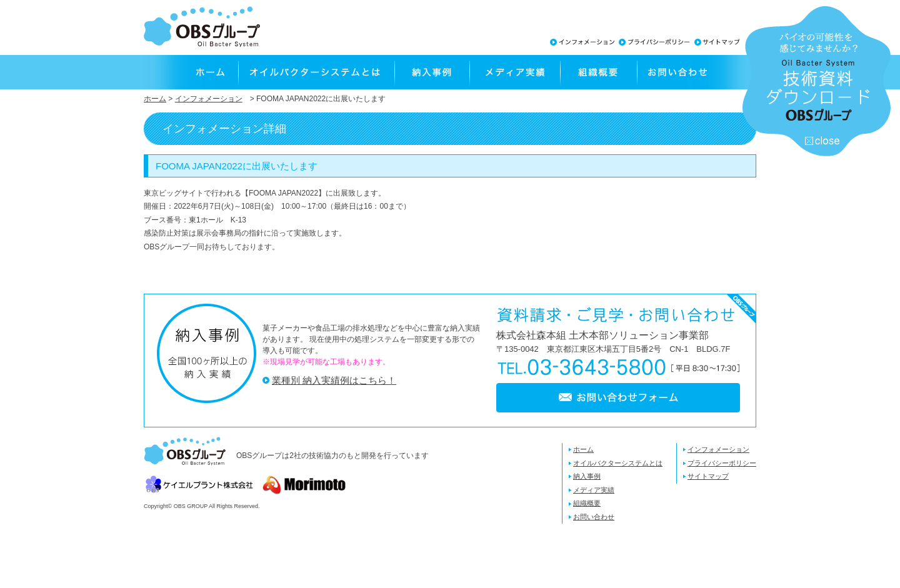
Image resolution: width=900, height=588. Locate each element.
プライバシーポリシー (722, 463)
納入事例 (431, 72)
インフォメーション (209, 99)
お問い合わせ (696, 72)
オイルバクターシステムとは (316, 72)
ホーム (191, 72)
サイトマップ (708, 476)
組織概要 (598, 72)
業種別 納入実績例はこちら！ (334, 380)
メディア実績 (514, 72)
